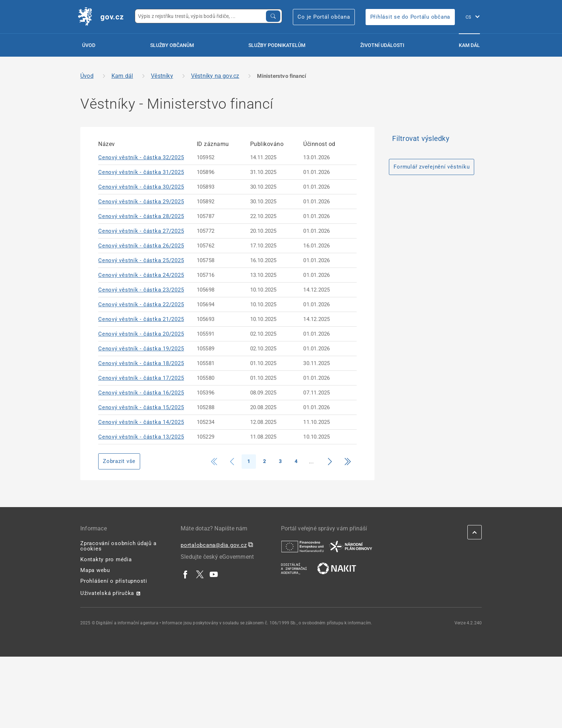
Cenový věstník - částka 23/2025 (141, 290)
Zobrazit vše (119, 461)
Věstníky (162, 76)
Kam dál (469, 45)
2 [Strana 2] (265, 461)
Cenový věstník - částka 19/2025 (141, 349)
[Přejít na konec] (348, 462)
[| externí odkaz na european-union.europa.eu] (303, 546)
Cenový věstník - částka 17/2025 (141, 378)
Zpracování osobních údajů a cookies (118, 546)
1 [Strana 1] (249, 461)
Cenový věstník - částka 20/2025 (141, 334)
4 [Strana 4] (296, 461)
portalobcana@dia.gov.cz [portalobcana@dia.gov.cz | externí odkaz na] (214, 545)
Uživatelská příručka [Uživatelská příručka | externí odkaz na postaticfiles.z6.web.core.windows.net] (107, 593)
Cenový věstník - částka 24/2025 (141, 275)
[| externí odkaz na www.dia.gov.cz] (294, 568)
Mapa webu (95, 570)
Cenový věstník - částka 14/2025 (141, 422)
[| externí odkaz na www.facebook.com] (186, 574)
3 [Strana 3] (280, 461)
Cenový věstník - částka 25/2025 (141, 260)
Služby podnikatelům (277, 45)
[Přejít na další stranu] (330, 462)
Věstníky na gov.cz (215, 76)
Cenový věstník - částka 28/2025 (141, 216)
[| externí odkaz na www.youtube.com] (214, 574)
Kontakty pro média (106, 559)
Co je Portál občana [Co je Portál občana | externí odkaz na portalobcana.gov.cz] (324, 17)
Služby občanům (172, 45)
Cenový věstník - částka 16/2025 (141, 393)
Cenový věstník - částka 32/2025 (141, 157)
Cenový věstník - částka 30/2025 (141, 187)
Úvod (89, 45)
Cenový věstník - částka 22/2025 (141, 304)
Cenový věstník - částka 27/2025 (141, 231)
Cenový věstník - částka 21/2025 (141, 319)
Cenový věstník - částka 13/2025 (141, 437)
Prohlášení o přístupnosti (114, 581)
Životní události (382, 45)
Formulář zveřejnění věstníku (432, 167)
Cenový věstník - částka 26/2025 (141, 246)
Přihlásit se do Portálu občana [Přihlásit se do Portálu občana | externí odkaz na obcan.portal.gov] (410, 17)
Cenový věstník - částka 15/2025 (141, 407)
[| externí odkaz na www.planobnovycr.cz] (351, 546)
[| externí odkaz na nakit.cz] (337, 568)
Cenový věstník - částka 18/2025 (141, 363)
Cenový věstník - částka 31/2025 (141, 172)
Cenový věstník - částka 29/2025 (141, 202)
